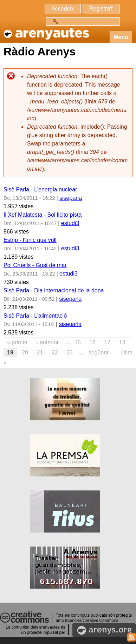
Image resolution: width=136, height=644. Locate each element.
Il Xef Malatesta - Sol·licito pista (43, 215)
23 (70, 352)
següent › (100, 352)
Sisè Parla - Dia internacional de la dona (54, 290)
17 (108, 342)
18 (122, 342)
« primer (17, 342)
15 (78, 342)
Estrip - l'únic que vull (30, 240)
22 (55, 352)
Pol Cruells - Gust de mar (35, 265)
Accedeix (63, 9)
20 (25, 352)
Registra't (101, 9)
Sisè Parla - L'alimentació (35, 316)
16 (92, 342)
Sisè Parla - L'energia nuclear (40, 189)
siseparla (71, 198)
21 (40, 352)
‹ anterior (47, 342)
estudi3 (70, 223)
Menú (121, 37)
